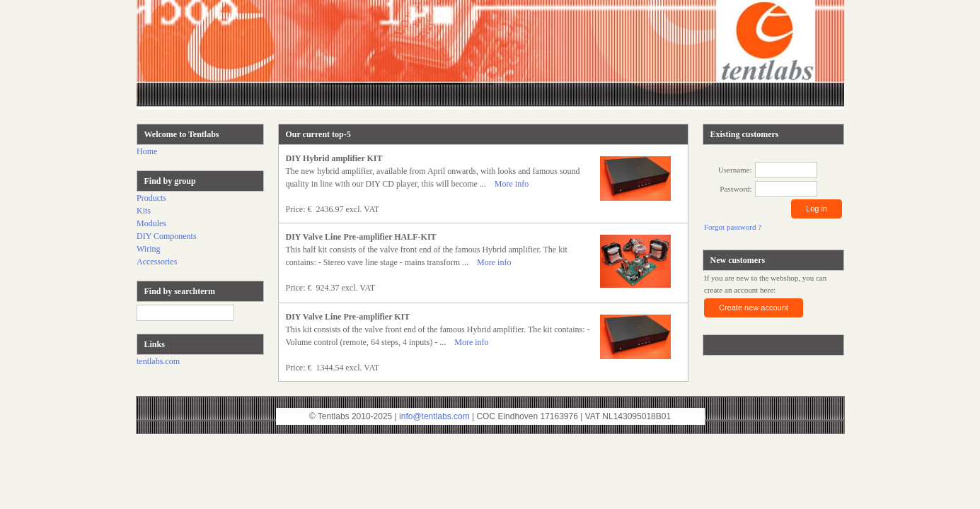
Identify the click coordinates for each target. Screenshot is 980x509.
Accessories (157, 262)
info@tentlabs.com (434, 416)
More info (512, 184)
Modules (151, 223)
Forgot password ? (733, 227)
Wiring (149, 249)
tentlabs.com (158, 361)
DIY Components (167, 236)
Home (147, 151)
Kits (144, 211)
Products (151, 198)
